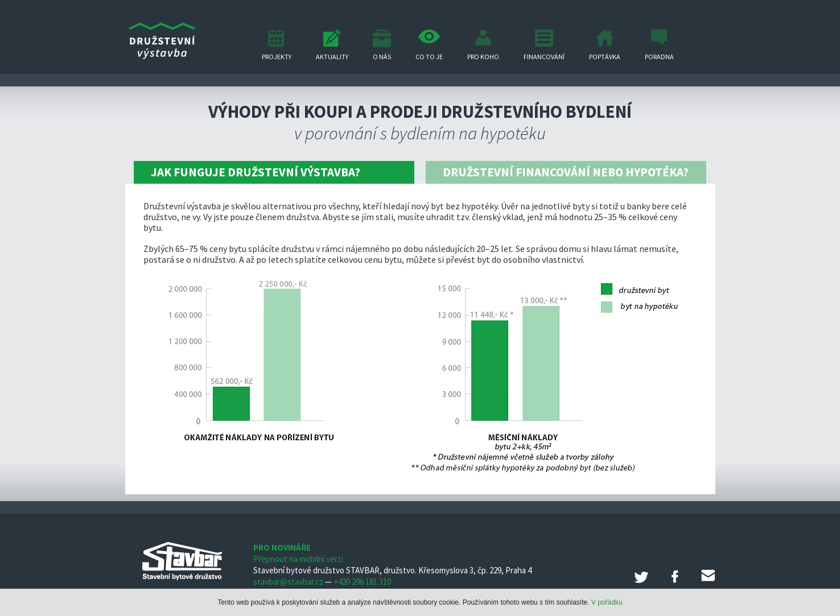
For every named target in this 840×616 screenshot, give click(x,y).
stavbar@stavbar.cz (288, 582)
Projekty (277, 56)
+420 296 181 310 (362, 582)
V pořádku (607, 602)
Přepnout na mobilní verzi (298, 559)
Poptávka (605, 56)
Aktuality (332, 56)
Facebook (675, 576)
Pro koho (483, 56)
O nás (382, 56)
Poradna (659, 56)
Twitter (642, 576)
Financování (544, 56)
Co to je (429, 56)
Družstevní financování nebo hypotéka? (566, 172)
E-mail (708, 576)
